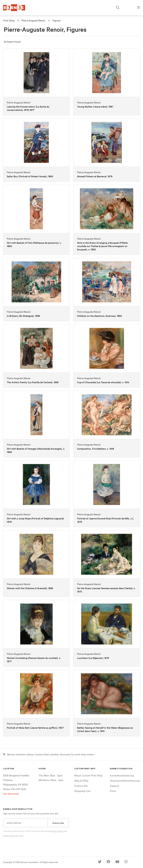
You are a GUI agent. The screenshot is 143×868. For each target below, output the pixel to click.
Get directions (11, 793)
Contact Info (81, 786)
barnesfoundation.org (122, 775)
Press (113, 791)
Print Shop (9, 20)
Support (114, 786)
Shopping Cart (82, 791)
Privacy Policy (57, 831)
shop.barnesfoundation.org (125, 780)
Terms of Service (10, 836)
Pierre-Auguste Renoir (33, 20)
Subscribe (58, 823)
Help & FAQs (81, 780)
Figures (56, 20)
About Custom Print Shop (88, 775)
